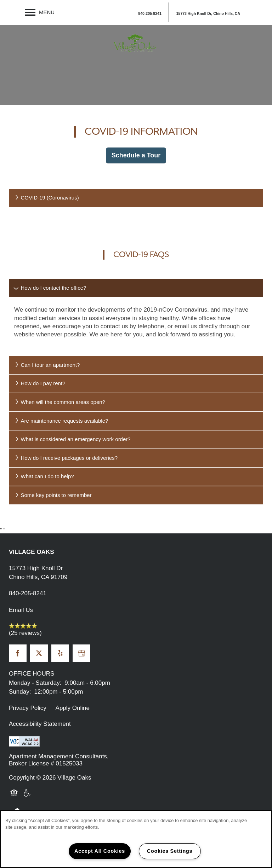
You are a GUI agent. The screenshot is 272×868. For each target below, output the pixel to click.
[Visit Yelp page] (60, 653)
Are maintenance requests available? (61, 421)
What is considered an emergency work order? (72, 439)
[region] (136, 839)
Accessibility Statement (40, 724)
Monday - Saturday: (35, 683)
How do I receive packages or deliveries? (66, 458)
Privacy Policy (28, 708)
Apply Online (73, 708)
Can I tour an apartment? (47, 365)
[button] (208, 12)
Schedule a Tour (136, 155)
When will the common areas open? (60, 402)
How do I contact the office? (50, 288)
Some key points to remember (53, 495)
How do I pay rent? (40, 383)
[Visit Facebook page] (18, 653)
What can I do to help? (44, 476)
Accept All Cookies (100, 851)
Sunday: (20, 692)
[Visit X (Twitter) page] (39, 653)
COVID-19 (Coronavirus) (47, 198)
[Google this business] (81, 653)
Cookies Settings (170, 851)
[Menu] (40, 12)
